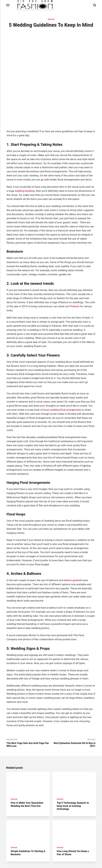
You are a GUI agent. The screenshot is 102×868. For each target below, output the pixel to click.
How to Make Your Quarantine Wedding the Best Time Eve (28, 776)
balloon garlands (73, 551)
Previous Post (29, 714)
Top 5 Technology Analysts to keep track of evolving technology (74, 778)
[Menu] (8, 5)
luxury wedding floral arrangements (63, 380)
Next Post (73, 714)
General (51, 19)
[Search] (95, 5)
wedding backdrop (25, 161)
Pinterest (75, 277)
